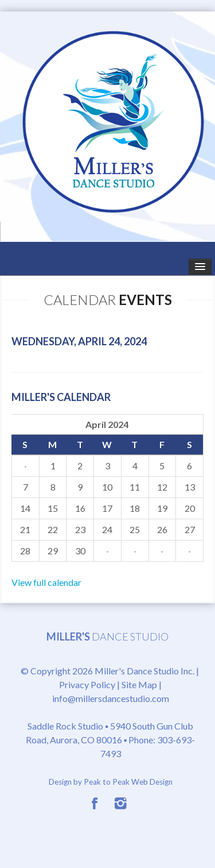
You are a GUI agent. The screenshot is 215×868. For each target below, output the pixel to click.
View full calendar (46, 582)
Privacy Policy (87, 684)
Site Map (139, 684)
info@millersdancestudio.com (111, 698)
